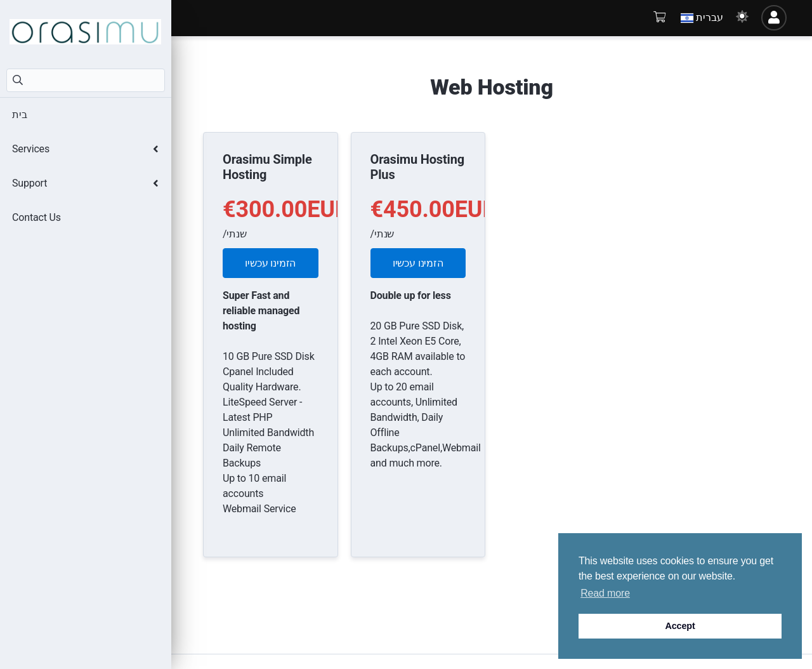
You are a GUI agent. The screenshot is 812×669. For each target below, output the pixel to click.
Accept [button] (680, 626)
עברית (702, 17)
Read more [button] (605, 593)
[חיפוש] (86, 80)
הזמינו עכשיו (270, 263)
